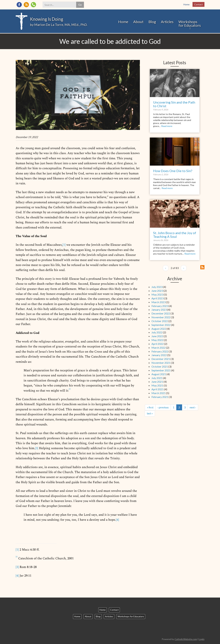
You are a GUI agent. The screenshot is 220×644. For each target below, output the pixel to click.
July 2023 (157, 287)
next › (193, 407)
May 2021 (157, 385)
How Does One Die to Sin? (173, 171)
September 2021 (161, 370)
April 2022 (158, 344)
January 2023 (159, 310)
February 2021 (160, 397)
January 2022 (159, 355)
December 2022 (161, 313)
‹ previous (163, 407)
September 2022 (161, 325)
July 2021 (157, 378)
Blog (152, 22)
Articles (167, 22)
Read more (167, 126)
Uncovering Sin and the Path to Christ (174, 104)
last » (150, 413)
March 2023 (159, 302)
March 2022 (159, 348)
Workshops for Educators (190, 23)
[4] (117, 520)
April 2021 (158, 389)
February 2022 (160, 351)
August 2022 (159, 329)
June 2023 (157, 291)
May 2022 (157, 340)
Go (80, 5)
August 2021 (159, 374)
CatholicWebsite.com (186, 639)
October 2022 (160, 321)
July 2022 (157, 332)
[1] (64, 245)
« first (150, 407)
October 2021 (160, 366)
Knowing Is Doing (47, 19)
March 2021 (159, 393)
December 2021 (161, 359)
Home (186, 4)
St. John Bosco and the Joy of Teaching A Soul (175, 235)
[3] (37, 448)
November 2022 (161, 317)
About (138, 22)
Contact (198, 4)
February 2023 (160, 306)
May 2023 (157, 294)
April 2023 (158, 298)
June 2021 (157, 382)
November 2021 (161, 363)
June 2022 (157, 336)
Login (202, 639)
